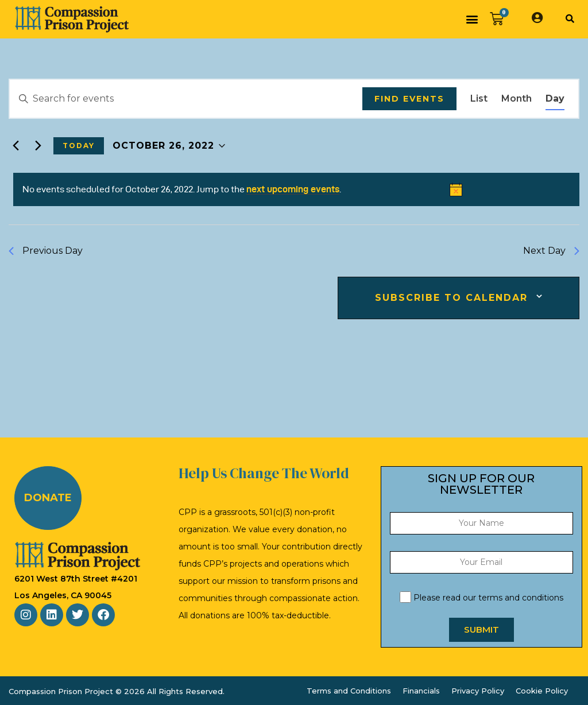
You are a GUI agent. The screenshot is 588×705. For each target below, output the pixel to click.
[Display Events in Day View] (555, 99)
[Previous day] (16, 146)
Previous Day (46, 251)
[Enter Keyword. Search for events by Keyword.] (186, 99)
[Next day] (38, 146)
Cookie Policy (542, 691)
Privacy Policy (478, 691)
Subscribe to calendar (451, 298)
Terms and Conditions (349, 691)
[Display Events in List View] (479, 99)
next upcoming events (293, 189)
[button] (472, 19)
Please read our (481, 598)
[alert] (296, 189)
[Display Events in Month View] (517, 99)
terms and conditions (521, 598)
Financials (421, 691)
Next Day (551, 251)
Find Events (409, 99)
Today (79, 146)
